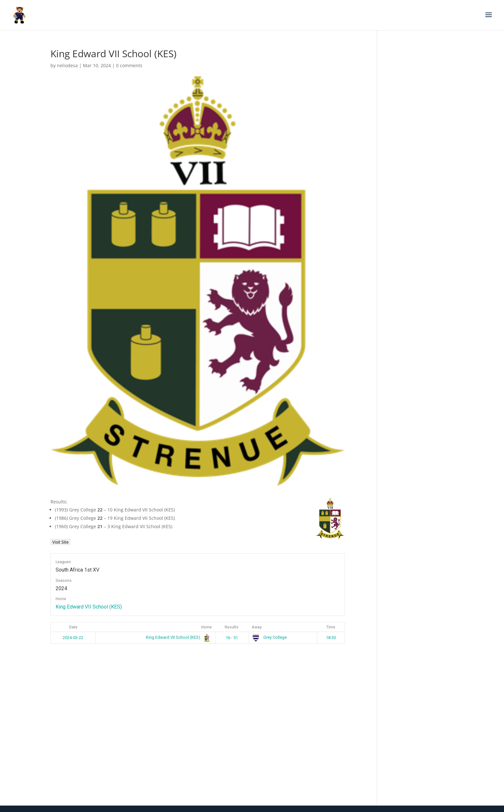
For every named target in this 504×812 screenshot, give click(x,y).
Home (207, 627)
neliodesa (67, 65)
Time (331, 627)
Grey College (269, 637)
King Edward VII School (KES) (89, 607)
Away (257, 627)
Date (73, 627)
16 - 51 (232, 638)
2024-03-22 (73, 638)
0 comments (129, 65)
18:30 (331, 638)
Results (232, 627)
